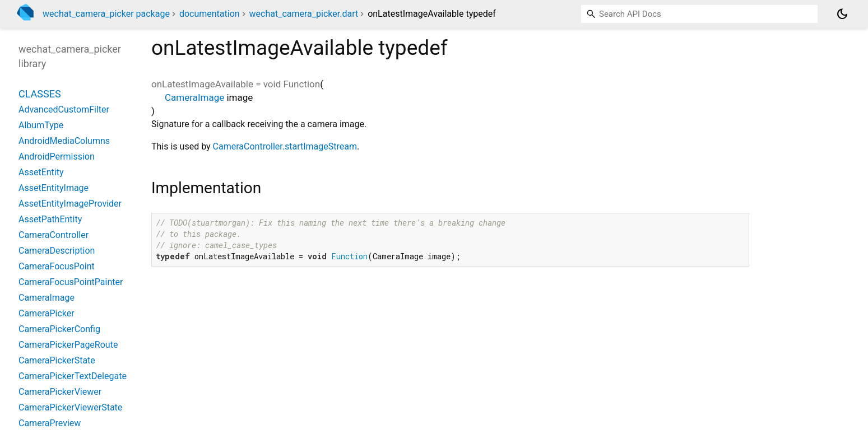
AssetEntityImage (54, 188)
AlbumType (41, 125)
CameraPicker (47, 313)
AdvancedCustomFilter (64, 109)
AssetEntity (41, 172)
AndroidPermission (57, 157)
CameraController (54, 235)
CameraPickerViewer (60, 392)
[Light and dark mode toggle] (842, 14)
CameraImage (194, 97)
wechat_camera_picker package (106, 14)
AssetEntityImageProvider (70, 204)
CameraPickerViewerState (70, 407)
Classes (40, 94)
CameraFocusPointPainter (71, 282)
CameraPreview (50, 423)
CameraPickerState (57, 360)
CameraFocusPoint (57, 266)
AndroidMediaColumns (64, 141)
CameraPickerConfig (59, 329)
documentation (210, 14)
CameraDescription (57, 251)
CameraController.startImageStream (285, 146)
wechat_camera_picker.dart (304, 14)
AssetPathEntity (50, 219)
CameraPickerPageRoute (68, 345)
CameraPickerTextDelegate (73, 376)
